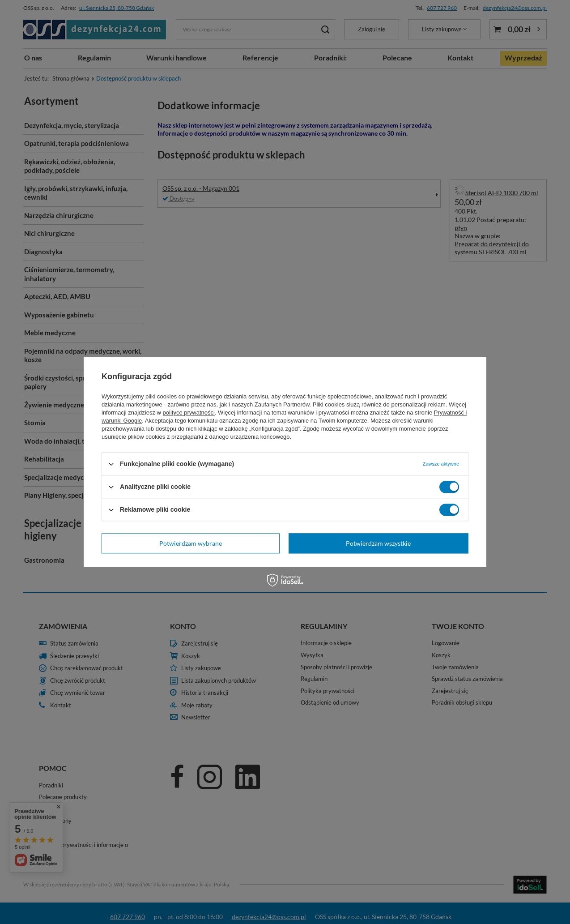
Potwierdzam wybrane (191, 543)
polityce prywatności (189, 413)
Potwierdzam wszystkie (378, 543)
